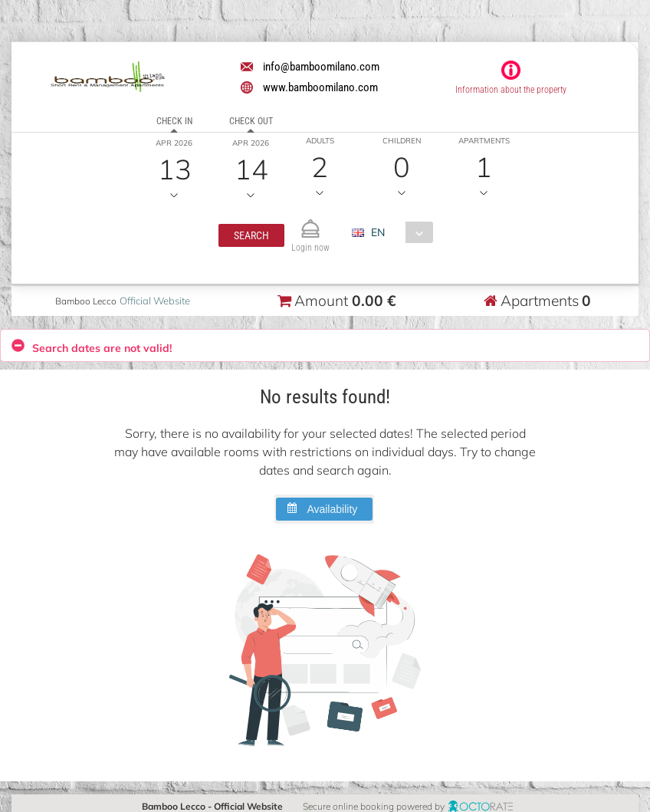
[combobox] (398, 232)
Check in (174, 121)
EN (378, 232)
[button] (251, 235)
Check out (251, 121)
